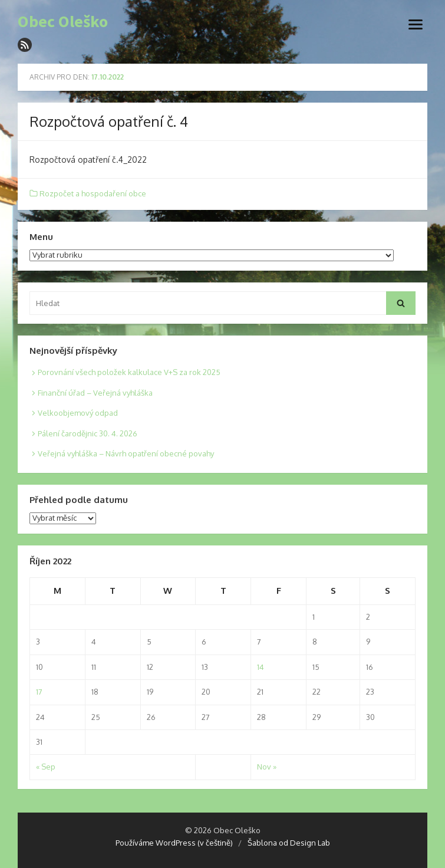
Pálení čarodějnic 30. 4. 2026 (88, 433)
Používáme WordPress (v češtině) (174, 843)
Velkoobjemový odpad (78, 413)
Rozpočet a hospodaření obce (93, 193)
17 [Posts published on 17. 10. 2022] (39, 692)
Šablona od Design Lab (289, 843)
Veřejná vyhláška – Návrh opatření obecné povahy (126, 453)
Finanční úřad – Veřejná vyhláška (95, 393)
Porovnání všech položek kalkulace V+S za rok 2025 (129, 372)
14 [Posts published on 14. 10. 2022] (261, 667)
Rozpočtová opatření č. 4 (109, 121)
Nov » (267, 767)
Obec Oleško (63, 22)
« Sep (46, 767)
